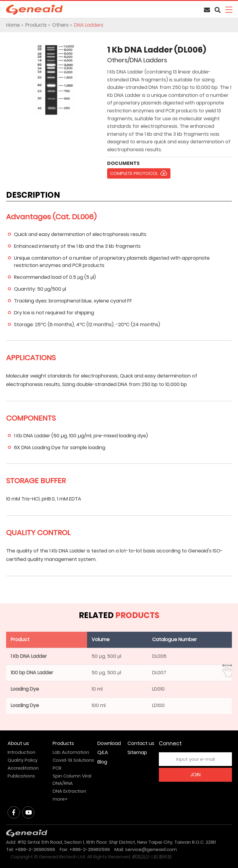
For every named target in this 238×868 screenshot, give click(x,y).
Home (13, 25)
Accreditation (23, 768)
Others (60, 25)
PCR (57, 768)
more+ (60, 799)
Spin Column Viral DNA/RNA (72, 779)
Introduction (21, 752)
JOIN (195, 775)
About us (18, 743)
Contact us (141, 743)
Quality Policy (23, 760)
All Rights (97, 857)
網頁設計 (141, 857)
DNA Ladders (89, 25)
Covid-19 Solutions (73, 760)
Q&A (103, 752)
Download (109, 743)
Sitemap (137, 752)
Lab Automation (71, 752)
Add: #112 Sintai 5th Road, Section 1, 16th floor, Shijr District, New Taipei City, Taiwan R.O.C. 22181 (111, 842)
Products (36, 25)
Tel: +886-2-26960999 (31, 849)
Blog (102, 762)
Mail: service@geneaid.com (146, 849)
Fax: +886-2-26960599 (85, 849)
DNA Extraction (69, 791)
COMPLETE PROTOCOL (134, 173)
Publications (21, 776)
